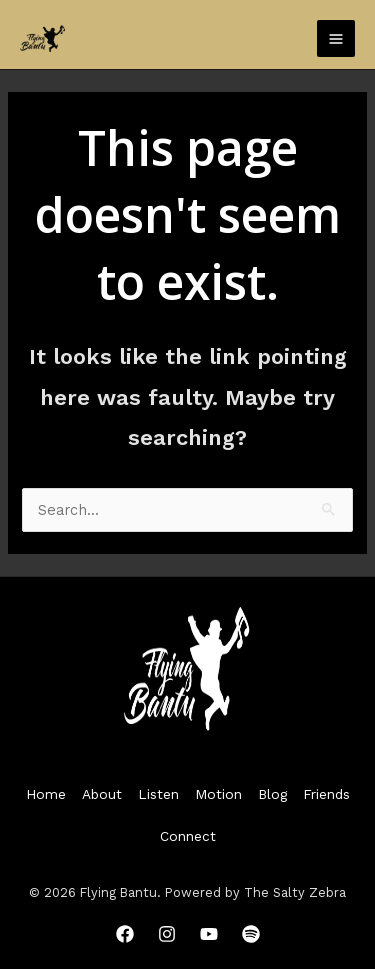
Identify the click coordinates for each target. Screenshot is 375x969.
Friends (326, 794)
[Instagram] (167, 934)
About (102, 794)
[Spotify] (251, 934)
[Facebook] (125, 934)
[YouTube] (209, 934)
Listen (158, 794)
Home (46, 794)
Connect (188, 836)
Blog (272, 794)
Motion (218, 794)
